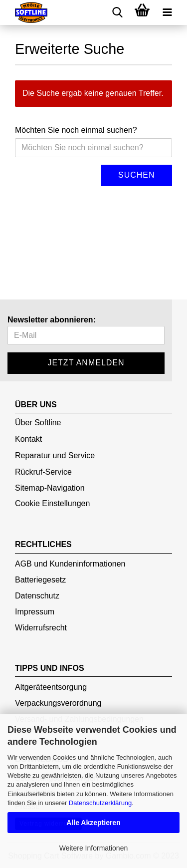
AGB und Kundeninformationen (70, 564)
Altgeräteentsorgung (51, 687)
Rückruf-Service (43, 472)
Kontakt (28, 439)
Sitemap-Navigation (50, 488)
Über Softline (38, 423)
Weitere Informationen (93, 848)
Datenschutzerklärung (100, 803)
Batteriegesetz (40, 580)
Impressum (35, 612)
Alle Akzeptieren (93, 823)
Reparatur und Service (55, 455)
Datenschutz (37, 596)
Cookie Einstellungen (52, 503)
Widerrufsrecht (41, 628)
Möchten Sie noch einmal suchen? (76, 130)
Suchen (137, 175)
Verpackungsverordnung (58, 703)
